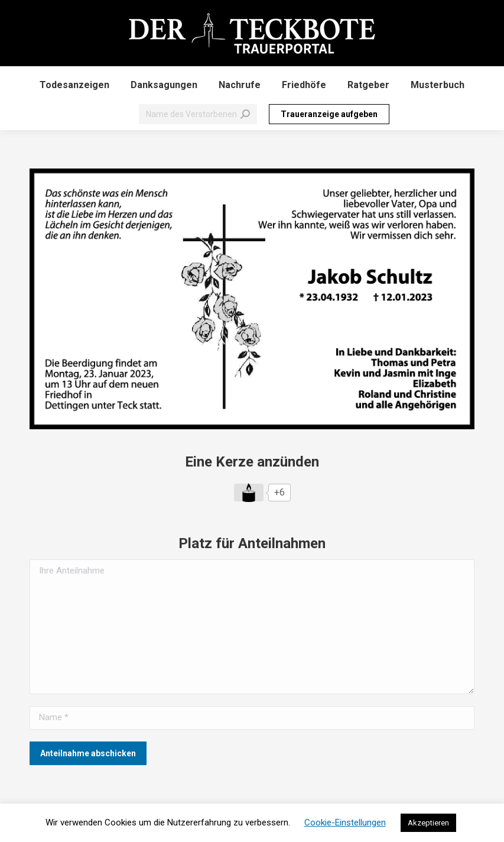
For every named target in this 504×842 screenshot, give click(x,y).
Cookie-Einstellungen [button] (345, 822)
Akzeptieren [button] (428, 823)
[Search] (198, 114)
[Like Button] (249, 493)
